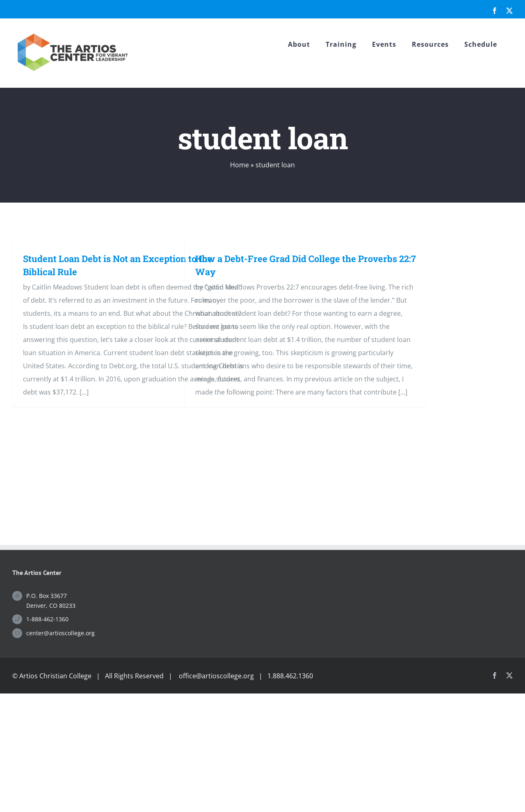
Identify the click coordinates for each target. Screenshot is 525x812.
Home (240, 165)
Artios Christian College (55, 676)
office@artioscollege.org (216, 676)
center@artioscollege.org (60, 633)
